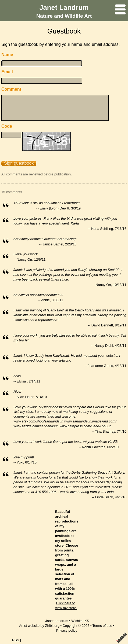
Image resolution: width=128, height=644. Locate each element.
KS (87, 621)
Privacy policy (67, 630)
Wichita (77, 621)
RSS (16, 640)
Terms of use (102, 626)
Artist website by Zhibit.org (39, 626)
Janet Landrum (64, 8)
